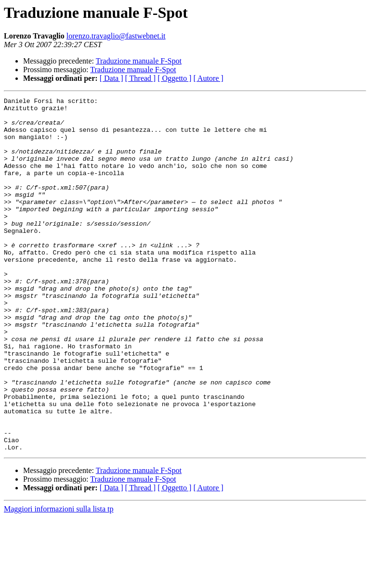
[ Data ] (112, 78)
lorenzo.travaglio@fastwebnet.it (116, 36)
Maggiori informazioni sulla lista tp (59, 580)
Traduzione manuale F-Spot (139, 61)
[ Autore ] (208, 78)
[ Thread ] (141, 78)
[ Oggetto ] (174, 78)
